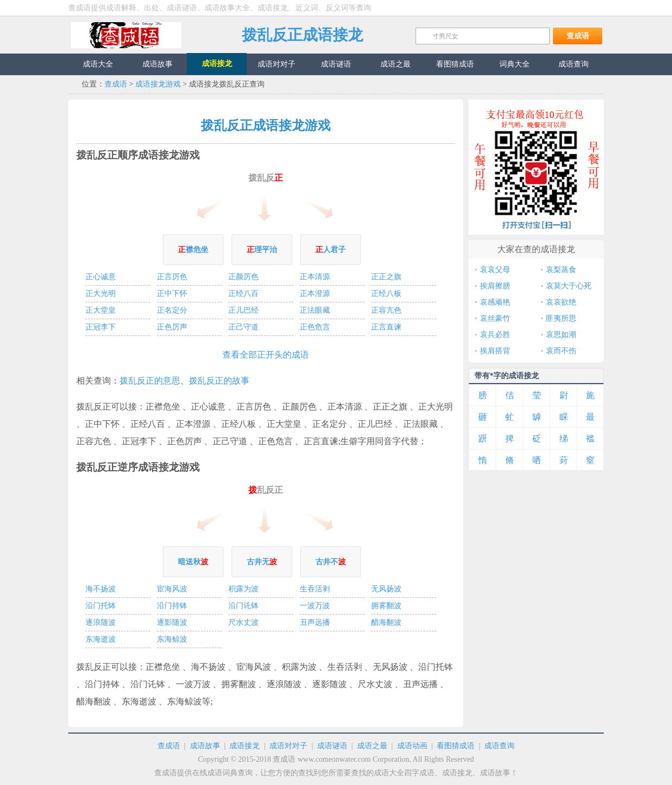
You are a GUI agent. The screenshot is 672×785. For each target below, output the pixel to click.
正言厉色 (172, 277)
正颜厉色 (243, 277)
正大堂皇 (101, 310)
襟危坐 (193, 250)
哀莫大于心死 (569, 286)
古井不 (331, 562)
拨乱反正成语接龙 (302, 35)
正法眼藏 (315, 310)
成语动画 (412, 746)
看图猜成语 (456, 746)
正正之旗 (386, 277)
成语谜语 (332, 746)
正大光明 (101, 293)
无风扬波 (386, 589)
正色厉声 (172, 327)
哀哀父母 (495, 270)
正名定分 (172, 310)
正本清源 (315, 277)
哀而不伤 (561, 351)
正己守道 (243, 327)
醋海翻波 (386, 622)
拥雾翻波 (386, 606)
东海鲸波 (172, 639)
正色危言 (315, 327)
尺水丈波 (243, 622)
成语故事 (205, 746)
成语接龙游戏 (158, 84)
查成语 (126, 35)
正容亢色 (386, 310)
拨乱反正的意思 (150, 381)
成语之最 (372, 746)
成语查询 (499, 746)
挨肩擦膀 (495, 286)
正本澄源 (315, 293)
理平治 (262, 250)
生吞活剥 (315, 589)
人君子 (331, 250)
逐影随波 (172, 622)
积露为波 (243, 589)
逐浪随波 (101, 622)
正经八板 (386, 293)
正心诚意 (101, 277)
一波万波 (315, 606)
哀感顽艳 (495, 302)
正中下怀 (172, 293)
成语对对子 (288, 746)
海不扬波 (101, 589)
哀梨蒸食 (561, 270)
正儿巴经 (243, 310)
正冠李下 (101, 327)
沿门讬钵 (243, 606)
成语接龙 (245, 746)
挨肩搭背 (495, 351)
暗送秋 (193, 562)
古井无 (262, 562)
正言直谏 (386, 327)
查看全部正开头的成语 (266, 355)
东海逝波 (101, 639)
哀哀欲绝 (561, 302)
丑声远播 (315, 622)
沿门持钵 (172, 606)
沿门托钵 (101, 606)
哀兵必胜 (495, 335)
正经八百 (243, 293)
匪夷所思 (561, 318)
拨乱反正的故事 (219, 381)
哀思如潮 (561, 335)
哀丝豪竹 (495, 318)
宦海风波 (172, 589)
